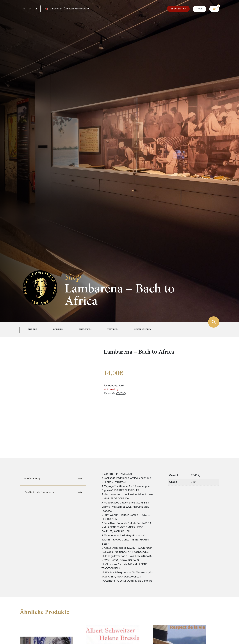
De (36, 9)
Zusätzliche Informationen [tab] (40, 492)
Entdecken (85, 330)
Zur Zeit (32, 330)
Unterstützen (143, 330)
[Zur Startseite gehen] (40, 288)
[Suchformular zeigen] (214, 322)
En (30, 9)
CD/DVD (121, 394)
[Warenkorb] (214, 9)
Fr (24, 9)
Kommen (58, 330)
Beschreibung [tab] (32, 479)
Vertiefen (113, 330)
